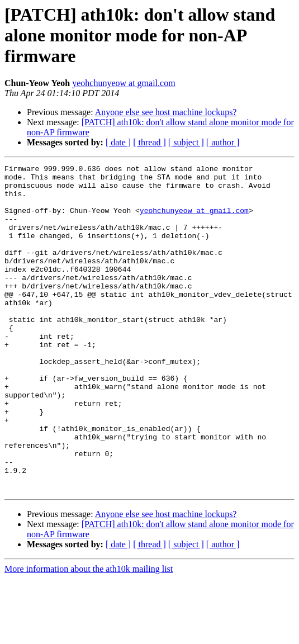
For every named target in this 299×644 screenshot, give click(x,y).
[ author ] (223, 142)
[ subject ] (186, 142)
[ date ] (118, 142)
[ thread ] (149, 142)
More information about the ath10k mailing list (89, 634)
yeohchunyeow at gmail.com (124, 83)
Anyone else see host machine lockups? (166, 112)
